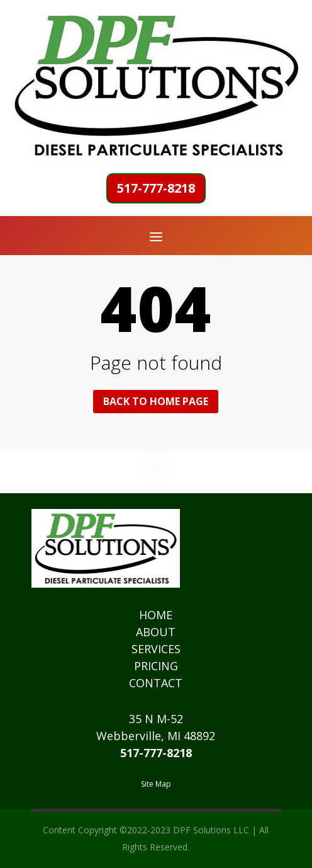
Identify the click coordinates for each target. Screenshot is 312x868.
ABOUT (156, 632)
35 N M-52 (156, 719)
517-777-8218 (156, 188)
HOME (156, 615)
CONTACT (156, 683)
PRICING (156, 666)
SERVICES (156, 649)
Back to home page (156, 401)
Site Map (156, 784)
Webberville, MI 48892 (156, 736)
